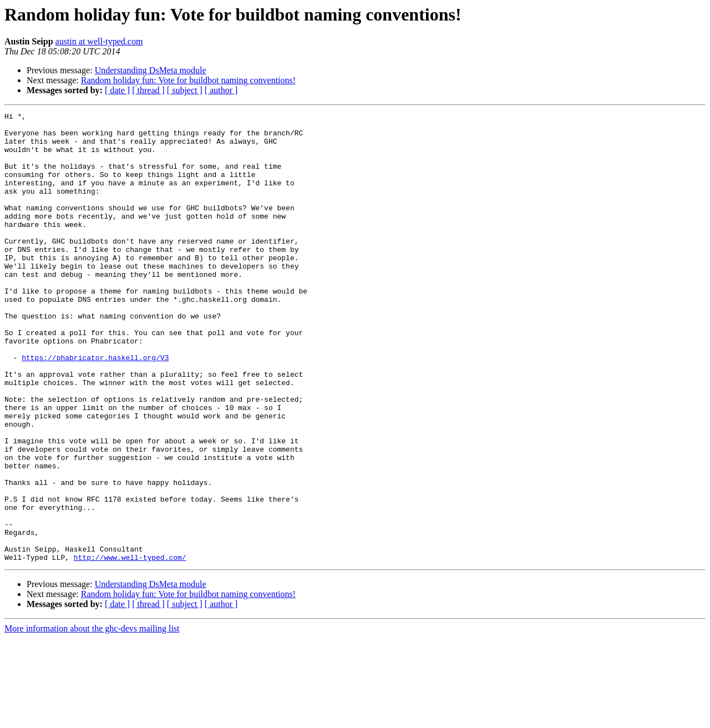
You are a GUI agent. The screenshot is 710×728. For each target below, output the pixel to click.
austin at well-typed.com (99, 41)
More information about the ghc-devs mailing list (92, 718)
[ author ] (221, 90)
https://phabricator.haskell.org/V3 (95, 407)
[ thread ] (148, 90)
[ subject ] (185, 90)
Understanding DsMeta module (151, 70)
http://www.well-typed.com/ (130, 647)
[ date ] (117, 90)
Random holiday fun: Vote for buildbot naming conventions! (188, 80)
